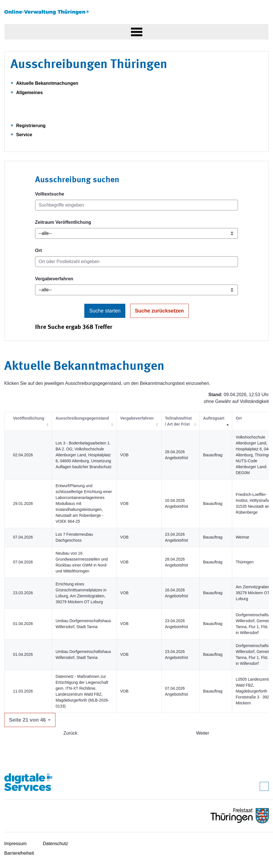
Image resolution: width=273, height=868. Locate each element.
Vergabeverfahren (54, 279)
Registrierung (31, 126)
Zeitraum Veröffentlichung (63, 222)
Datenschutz (56, 844)
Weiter (203, 733)
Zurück (70, 733)
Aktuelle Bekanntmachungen (47, 83)
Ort (38, 250)
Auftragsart (214, 418)
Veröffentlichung (29, 418)
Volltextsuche (50, 194)
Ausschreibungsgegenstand (82, 418)
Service (24, 135)
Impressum (15, 844)
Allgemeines (29, 93)
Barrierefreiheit (19, 853)
